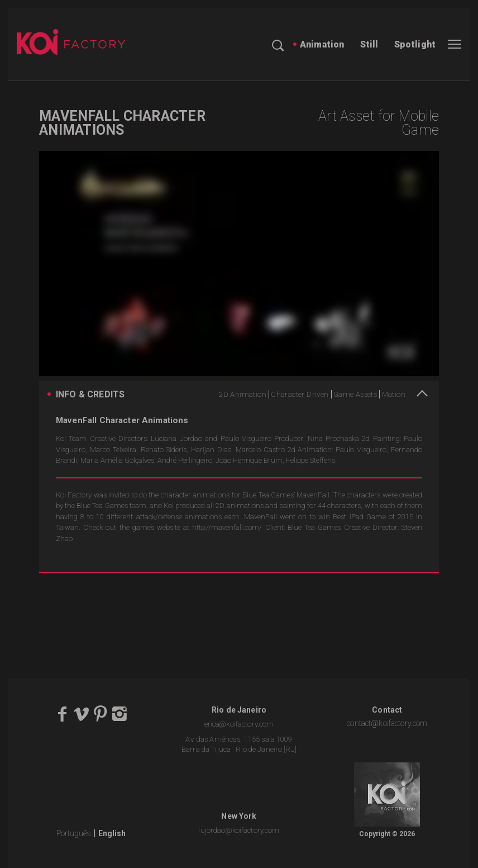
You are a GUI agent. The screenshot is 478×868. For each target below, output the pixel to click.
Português (74, 833)
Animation (322, 44)
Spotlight (415, 44)
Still (369, 44)
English (112, 833)
